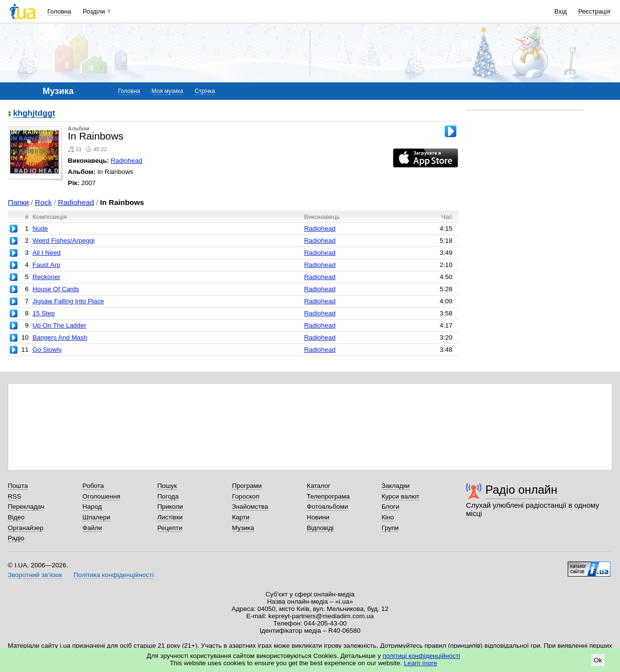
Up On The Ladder (59, 325)
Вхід (561, 11)
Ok (598, 660)
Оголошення (101, 496)
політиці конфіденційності (421, 656)
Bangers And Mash (60, 337)
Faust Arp (46, 265)
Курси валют (401, 496)
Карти (241, 517)
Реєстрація (594, 11)
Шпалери (96, 517)
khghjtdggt (34, 114)
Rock (43, 202)
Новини (318, 517)
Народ (92, 507)
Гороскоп (246, 496)
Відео (16, 517)
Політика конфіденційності (114, 575)
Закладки (396, 486)
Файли (92, 528)
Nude (40, 228)
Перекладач (26, 507)
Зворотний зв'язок (35, 575)
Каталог (318, 486)
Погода (168, 496)
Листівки (170, 517)
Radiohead (127, 161)
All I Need (46, 253)
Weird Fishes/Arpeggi (63, 241)
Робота (93, 486)
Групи (390, 528)
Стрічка (205, 91)
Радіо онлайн (521, 490)
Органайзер (25, 528)
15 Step (44, 313)
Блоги (391, 507)
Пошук (167, 486)
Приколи (170, 507)
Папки (18, 202)
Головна (59, 11)
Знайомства (250, 507)
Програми (247, 486)
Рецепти (170, 528)
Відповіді (320, 528)
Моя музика (167, 91)
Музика (243, 528)
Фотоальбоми (327, 507)
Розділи (94, 11)
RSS (15, 496)
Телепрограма (328, 496)
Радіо (16, 538)
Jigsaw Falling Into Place (68, 301)
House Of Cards (56, 289)
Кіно (388, 517)
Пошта (18, 486)
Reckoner (46, 277)
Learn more (421, 663)
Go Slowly (47, 350)
